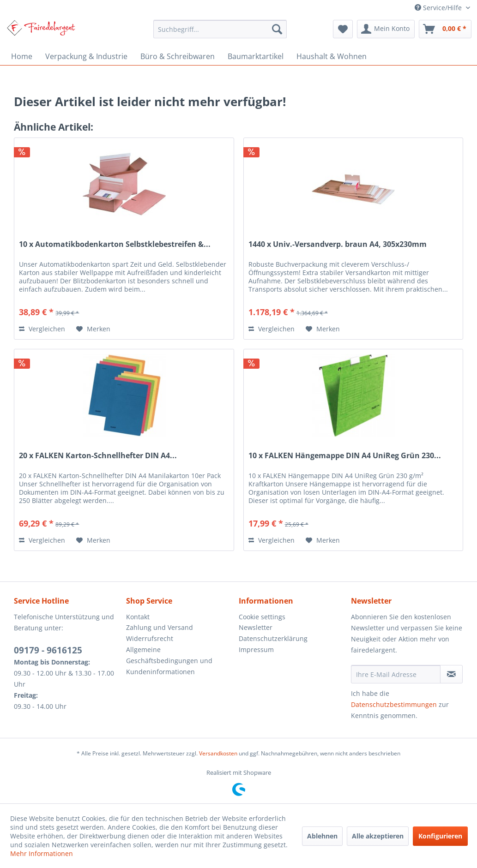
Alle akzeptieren (378, 836)
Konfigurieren (440, 836)
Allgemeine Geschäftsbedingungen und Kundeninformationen (169, 661)
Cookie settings (262, 617)
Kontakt (138, 617)
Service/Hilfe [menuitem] (439, 8)
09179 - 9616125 (48, 650)
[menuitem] (220, 29)
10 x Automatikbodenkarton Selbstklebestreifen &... (115, 244)
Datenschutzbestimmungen (394, 704)
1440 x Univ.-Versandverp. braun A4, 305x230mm (338, 244)
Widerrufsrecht (150, 638)
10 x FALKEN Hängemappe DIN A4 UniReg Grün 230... (345, 456)
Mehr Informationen (42, 853)
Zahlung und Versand (160, 627)
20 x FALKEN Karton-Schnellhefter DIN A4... (98, 456)
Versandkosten (218, 753)
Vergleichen (42, 329)
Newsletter (256, 627)
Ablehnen (322, 836)
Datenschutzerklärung (273, 638)
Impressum (256, 650)
